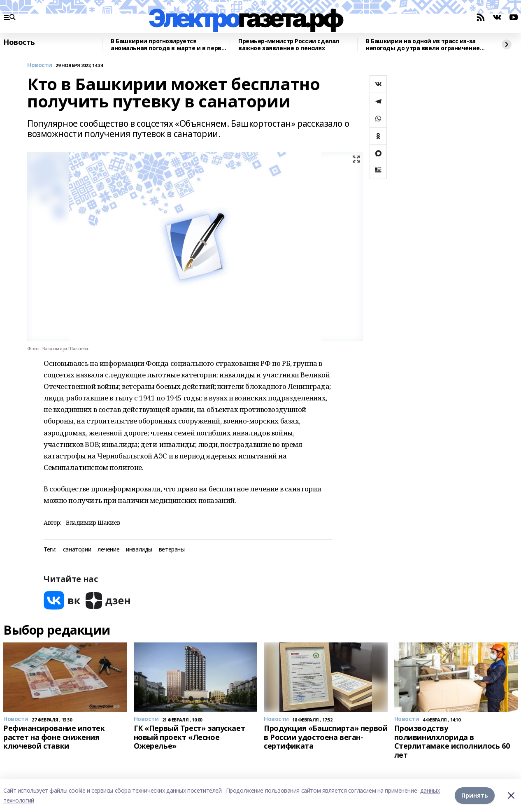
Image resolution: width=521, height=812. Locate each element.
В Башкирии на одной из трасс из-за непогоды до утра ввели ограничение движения (423, 45)
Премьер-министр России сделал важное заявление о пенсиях (289, 45)
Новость (19, 42)
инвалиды (139, 550)
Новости (40, 65)
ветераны (172, 550)
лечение (108, 550)
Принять (475, 795)
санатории (77, 550)
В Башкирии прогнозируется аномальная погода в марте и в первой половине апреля (170, 45)
